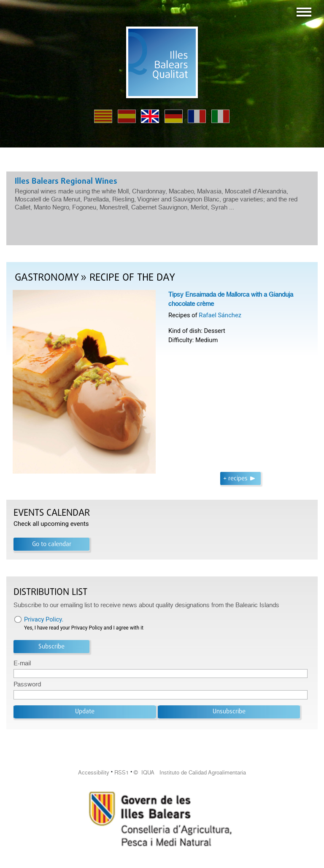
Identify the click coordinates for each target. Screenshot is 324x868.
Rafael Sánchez (220, 315)
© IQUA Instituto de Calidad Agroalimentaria (190, 773)
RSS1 (121, 773)
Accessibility (94, 773)
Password (27, 684)
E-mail (22, 663)
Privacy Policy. (44, 619)
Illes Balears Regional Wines (66, 182)
